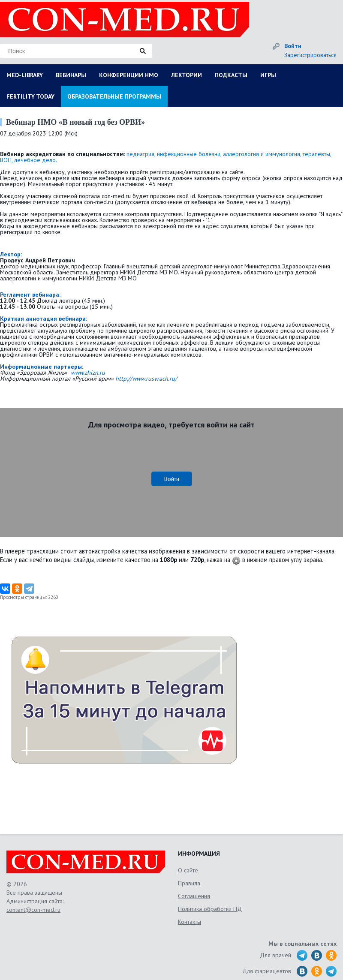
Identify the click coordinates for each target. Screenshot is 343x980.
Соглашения (194, 896)
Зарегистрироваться (310, 55)
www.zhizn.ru (88, 373)
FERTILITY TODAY (30, 96)
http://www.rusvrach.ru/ (146, 379)
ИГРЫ (268, 75)
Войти (293, 46)
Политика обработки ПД (210, 909)
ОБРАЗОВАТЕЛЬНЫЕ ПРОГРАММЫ (114, 96)
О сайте (188, 870)
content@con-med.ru (33, 910)
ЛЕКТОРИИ (187, 75)
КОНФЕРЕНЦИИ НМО (129, 75)
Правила (189, 883)
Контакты (190, 922)
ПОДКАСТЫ (231, 75)
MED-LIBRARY (25, 75)
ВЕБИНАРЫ (71, 75)
